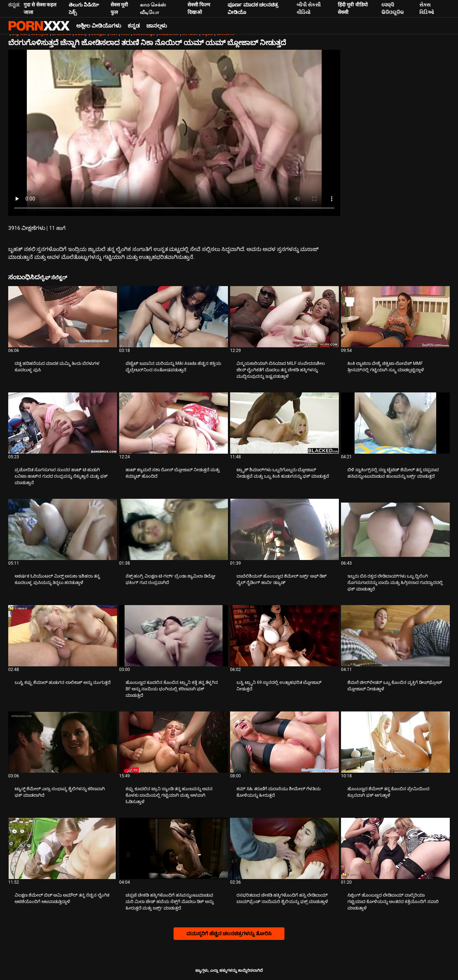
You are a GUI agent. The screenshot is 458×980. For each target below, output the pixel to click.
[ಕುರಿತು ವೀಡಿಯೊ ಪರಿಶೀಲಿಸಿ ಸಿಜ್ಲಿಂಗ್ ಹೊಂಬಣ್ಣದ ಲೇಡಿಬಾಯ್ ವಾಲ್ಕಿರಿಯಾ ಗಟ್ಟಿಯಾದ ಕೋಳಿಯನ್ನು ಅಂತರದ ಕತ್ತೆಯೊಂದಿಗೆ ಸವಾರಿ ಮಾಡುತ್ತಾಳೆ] (395, 848)
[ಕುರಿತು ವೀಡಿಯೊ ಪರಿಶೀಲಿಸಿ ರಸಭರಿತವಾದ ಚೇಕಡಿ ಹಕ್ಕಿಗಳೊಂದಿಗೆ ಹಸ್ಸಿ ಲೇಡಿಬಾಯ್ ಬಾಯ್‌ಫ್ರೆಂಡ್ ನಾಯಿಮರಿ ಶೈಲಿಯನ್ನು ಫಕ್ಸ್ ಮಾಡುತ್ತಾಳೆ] (284, 848)
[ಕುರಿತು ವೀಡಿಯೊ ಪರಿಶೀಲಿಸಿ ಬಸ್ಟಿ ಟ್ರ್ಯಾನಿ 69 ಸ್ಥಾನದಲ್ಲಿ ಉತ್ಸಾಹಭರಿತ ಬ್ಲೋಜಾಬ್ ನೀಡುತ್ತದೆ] (284, 636)
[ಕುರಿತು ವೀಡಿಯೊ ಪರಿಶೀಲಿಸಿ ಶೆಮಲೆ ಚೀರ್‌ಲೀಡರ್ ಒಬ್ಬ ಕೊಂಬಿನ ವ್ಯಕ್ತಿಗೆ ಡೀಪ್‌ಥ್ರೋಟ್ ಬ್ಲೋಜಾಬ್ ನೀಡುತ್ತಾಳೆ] (395, 636)
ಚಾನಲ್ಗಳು (157, 26)
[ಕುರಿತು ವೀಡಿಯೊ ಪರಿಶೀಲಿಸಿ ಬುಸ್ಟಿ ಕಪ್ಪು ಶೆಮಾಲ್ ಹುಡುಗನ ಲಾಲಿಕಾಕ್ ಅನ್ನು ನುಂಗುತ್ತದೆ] (63, 636)
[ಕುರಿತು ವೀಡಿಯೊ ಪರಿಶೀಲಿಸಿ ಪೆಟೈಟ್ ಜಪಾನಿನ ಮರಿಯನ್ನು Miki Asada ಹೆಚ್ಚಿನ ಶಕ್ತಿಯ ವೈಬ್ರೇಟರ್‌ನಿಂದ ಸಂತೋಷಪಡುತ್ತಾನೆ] (174, 317)
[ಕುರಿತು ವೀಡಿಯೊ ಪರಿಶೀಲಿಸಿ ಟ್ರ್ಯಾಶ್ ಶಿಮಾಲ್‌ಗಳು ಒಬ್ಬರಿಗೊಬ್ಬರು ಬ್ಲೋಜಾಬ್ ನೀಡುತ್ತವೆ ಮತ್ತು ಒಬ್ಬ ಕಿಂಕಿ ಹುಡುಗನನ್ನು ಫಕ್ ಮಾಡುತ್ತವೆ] (284, 423)
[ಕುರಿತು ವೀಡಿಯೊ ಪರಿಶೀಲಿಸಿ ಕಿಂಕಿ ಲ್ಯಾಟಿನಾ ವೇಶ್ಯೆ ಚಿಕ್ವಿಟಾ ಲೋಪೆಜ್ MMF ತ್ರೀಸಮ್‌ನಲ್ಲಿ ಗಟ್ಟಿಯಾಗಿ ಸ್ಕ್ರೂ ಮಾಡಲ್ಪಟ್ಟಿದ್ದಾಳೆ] (395, 317)
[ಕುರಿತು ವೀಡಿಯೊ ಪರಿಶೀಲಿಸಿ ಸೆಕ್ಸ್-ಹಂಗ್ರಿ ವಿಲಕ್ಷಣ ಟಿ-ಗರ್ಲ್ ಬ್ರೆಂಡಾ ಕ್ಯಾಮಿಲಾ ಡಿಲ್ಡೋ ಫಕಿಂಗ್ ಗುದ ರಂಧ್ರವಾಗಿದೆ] (174, 529)
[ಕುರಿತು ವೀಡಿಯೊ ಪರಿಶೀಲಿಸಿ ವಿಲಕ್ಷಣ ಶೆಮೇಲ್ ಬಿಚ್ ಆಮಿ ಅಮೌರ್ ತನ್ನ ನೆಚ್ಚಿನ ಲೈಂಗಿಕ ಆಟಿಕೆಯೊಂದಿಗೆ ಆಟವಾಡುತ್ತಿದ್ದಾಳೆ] (63, 848)
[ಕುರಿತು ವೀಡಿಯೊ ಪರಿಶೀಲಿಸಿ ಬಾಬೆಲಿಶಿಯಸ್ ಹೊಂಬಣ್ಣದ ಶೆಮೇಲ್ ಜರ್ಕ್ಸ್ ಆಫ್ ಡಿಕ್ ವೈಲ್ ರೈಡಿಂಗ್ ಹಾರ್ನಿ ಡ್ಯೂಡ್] (284, 529)
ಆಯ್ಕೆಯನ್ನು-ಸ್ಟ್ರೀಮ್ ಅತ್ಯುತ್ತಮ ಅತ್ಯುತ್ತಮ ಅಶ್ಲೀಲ (39, 26)
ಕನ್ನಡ (134, 26)
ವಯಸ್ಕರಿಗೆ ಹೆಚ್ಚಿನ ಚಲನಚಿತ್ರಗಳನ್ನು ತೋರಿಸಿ (229, 933)
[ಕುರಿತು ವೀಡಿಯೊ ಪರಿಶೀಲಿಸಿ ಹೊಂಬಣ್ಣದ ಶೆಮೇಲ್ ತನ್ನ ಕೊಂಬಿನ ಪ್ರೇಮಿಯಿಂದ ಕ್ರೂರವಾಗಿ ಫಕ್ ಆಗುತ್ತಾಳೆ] (395, 742)
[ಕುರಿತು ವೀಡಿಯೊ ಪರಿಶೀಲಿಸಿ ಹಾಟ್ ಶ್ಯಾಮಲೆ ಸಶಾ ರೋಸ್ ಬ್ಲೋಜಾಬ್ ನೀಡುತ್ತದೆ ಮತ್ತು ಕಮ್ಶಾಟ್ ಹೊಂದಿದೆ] (174, 423)
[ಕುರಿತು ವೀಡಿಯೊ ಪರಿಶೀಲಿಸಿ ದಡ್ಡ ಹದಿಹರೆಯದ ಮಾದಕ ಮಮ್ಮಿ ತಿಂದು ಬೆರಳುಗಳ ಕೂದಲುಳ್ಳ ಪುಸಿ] (63, 317)
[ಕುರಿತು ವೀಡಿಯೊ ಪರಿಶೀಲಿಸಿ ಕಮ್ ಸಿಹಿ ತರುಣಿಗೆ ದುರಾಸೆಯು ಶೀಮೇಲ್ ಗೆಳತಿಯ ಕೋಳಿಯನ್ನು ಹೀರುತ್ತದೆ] (284, 742)
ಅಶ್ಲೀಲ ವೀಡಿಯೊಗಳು (99, 26)
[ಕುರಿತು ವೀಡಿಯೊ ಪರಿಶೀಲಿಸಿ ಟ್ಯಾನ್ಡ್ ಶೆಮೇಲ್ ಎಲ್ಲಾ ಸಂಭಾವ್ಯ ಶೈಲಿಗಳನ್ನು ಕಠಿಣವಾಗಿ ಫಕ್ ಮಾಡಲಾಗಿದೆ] (63, 742)
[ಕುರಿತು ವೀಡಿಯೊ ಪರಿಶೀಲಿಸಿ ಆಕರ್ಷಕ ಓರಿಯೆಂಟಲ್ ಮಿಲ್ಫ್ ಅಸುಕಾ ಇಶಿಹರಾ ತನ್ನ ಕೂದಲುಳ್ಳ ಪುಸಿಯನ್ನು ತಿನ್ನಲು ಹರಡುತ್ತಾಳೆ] (63, 529)
